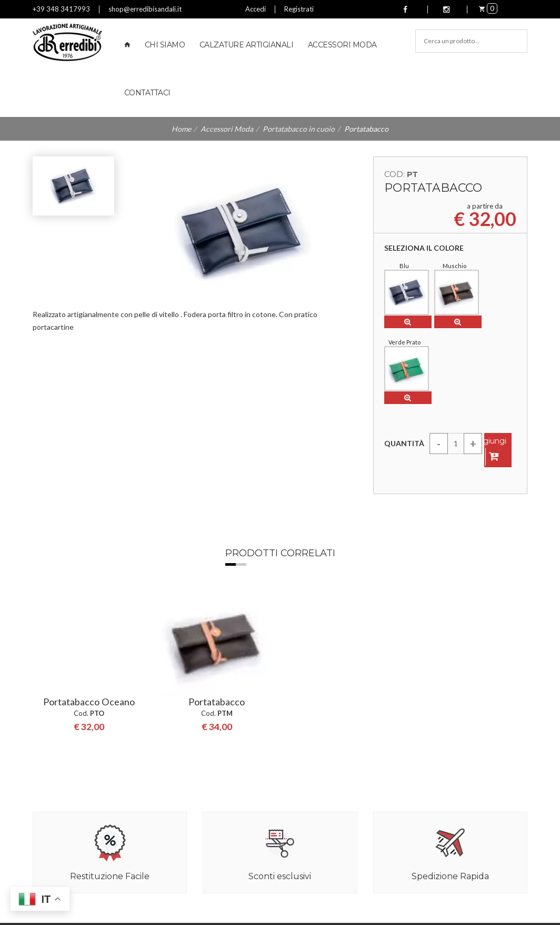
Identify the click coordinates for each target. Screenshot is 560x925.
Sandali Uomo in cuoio (322, 789)
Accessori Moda (342, 45)
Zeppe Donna (309, 802)
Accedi (256, 9)
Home (181, 129)
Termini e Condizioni (192, 802)
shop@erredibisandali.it (145, 9)
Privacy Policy (211, 903)
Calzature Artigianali (247, 45)
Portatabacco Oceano (89, 511)
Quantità (404, 363)
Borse (297, 841)
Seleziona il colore (424, 248)
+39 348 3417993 (61, 9)
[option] (89, 524)
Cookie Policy (261, 903)
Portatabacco (217, 511)
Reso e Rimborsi (185, 789)
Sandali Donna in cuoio (323, 775)
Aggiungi (489, 370)
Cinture (299, 854)
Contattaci (147, 93)
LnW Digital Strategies (213, 916)
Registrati (299, 9)
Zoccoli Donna (310, 815)
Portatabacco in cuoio (299, 129)
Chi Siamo (165, 45)
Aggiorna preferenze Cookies (81, 916)
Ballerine (301, 828)
